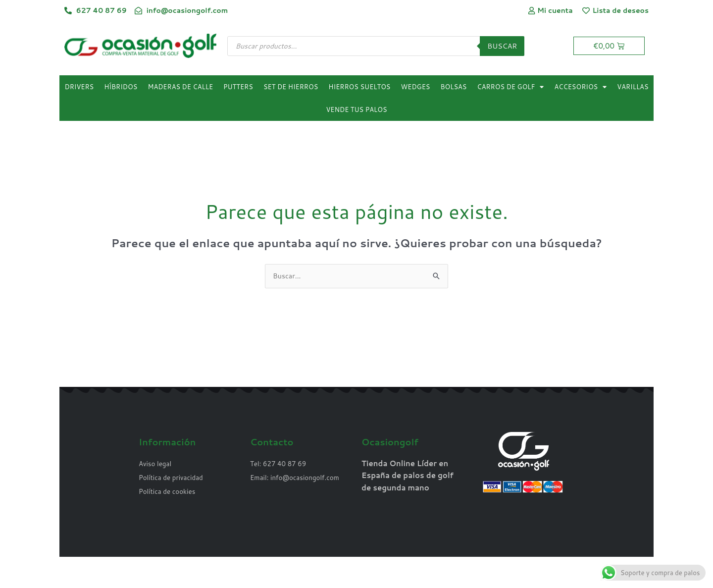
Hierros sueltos (359, 88)
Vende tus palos (356, 110)
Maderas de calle (180, 88)
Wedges (416, 88)
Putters (238, 88)
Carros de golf (511, 87)
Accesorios (580, 87)
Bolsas (453, 88)
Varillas (633, 88)
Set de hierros (291, 88)
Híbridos (121, 88)
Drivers (79, 88)
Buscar (501, 47)
